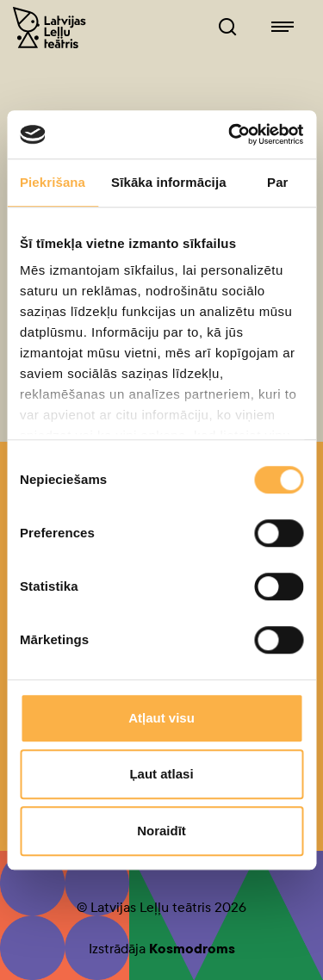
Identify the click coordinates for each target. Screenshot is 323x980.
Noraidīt (161, 831)
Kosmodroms (192, 949)
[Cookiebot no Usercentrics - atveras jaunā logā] (230, 134)
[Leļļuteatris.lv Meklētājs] (227, 28)
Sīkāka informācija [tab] (169, 182)
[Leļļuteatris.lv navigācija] (283, 28)
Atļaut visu (161, 718)
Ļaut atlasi (161, 774)
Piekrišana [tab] (53, 182)
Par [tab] (278, 182)
